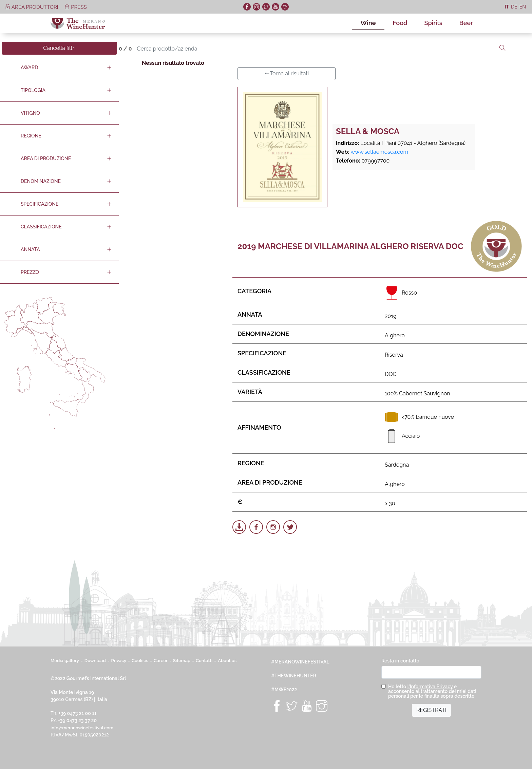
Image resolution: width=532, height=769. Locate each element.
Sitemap (182, 661)
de (514, 7)
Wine (368, 23)
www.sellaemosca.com (379, 152)
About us (227, 661)
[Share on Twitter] (290, 527)
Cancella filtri (59, 48)
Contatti (204, 661)
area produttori (32, 7)
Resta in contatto (400, 661)
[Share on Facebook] (256, 527)
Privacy (119, 661)
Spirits (433, 23)
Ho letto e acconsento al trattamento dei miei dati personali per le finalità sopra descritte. (432, 691)
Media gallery (65, 661)
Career (161, 661)
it (507, 7)
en (523, 7)
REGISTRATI (431, 710)
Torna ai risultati (287, 73)
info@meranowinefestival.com (82, 728)
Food (400, 23)
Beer (466, 23)
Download (95, 661)
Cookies (140, 661)
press (75, 7)
